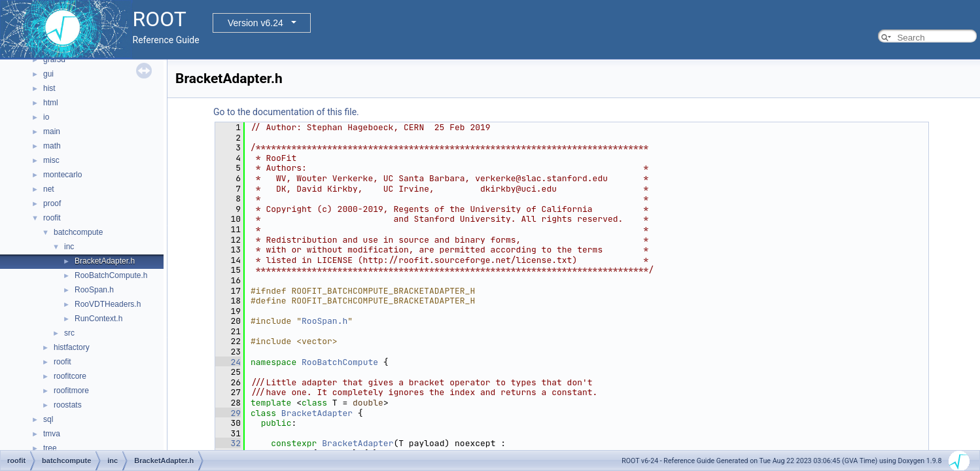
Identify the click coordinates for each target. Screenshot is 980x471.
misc (51, 160)
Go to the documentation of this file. (286, 112)
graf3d (54, 60)
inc (69, 247)
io (46, 117)
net (49, 189)
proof (52, 203)
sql (48, 419)
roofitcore (70, 376)
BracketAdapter (317, 413)
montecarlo (62, 175)
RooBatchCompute (340, 362)
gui (48, 74)
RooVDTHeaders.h (108, 304)
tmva (52, 434)
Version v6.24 (255, 23)
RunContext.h (98, 319)
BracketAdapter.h (105, 261)
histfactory (72, 347)
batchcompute (78, 232)
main (52, 131)
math (52, 146)
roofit (52, 218)
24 (228, 362)
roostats (68, 405)
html (51, 103)
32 (228, 443)
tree (50, 448)
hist (49, 88)
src (69, 333)
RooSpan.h (94, 290)
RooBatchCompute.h (111, 275)
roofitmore (71, 391)
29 (228, 413)
